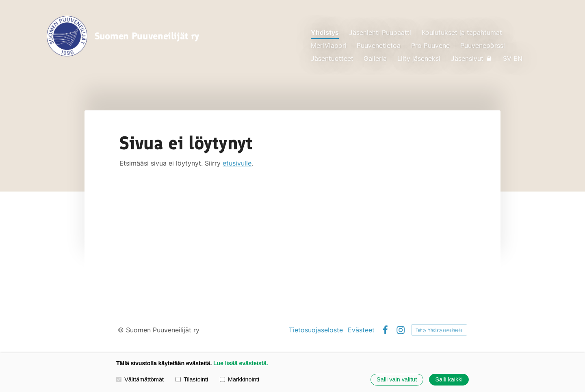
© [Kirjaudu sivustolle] (122, 330)
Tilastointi (192, 379)
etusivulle (237, 163)
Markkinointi (239, 379)
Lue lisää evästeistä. (241, 363)
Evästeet (361, 330)
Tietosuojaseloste (316, 330)
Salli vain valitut (397, 379)
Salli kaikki (449, 379)
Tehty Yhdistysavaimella (439, 330)
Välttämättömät (140, 379)
